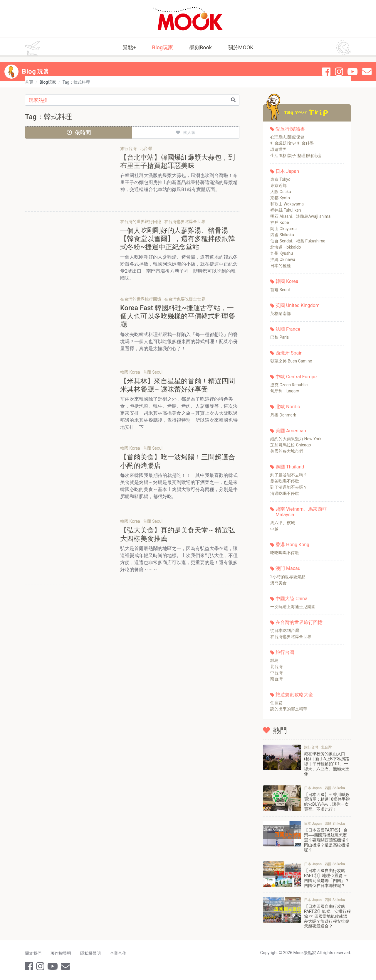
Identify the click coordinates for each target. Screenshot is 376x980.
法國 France (288, 329)
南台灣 (276, 679)
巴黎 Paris (280, 337)
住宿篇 (276, 703)
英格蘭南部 (281, 313)
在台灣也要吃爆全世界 (291, 637)
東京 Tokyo (280, 179)
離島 (274, 660)
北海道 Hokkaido (286, 247)
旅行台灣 (285, 652)
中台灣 (276, 673)
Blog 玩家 (36, 66)
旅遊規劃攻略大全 (294, 695)
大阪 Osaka (281, 192)
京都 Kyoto (280, 198)
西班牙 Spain (289, 353)
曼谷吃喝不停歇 (285, 481)
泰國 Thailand (290, 467)
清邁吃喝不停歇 (285, 493)
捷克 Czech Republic (289, 385)
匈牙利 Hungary (285, 391)
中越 (274, 529)
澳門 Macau (288, 568)
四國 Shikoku (282, 235)
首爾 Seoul (280, 290)
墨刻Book (200, 47)
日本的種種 (281, 266)
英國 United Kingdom (298, 305)
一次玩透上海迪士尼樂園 (293, 607)
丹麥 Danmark (283, 415)
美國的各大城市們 (287, 451)
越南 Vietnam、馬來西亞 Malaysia (301, 512)
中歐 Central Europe (296, 377)
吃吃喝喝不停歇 (285, 553)
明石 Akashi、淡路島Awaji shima (300, 216)
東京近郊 (278, 185)
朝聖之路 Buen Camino (291, 361)
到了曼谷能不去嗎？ (289, 475)
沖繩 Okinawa (283, 259)
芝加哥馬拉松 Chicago (291, 445)
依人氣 (186, 132)
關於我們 (33, 953)
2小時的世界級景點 (288, 577)
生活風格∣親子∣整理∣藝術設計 (297, 156)
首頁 (29, 82)
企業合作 (119, 953)
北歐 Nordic (288, 407)
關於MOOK (241, 47)
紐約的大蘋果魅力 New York (296, 439)
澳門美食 (278, 583)
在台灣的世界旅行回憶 (299, 622)
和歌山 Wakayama (287, 204)
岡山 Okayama (283, 229)
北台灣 (276, 667)
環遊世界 (278, 149)
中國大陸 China (292, 599)
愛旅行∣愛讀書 (290, 129)
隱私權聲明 (91, 953)
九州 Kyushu (282, 253)
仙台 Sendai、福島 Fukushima (298, 241)
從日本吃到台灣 (285, 630)
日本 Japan (287, 171)
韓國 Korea (287, 281)
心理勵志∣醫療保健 (287, 137)
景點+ (129, 47)
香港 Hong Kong (292, 545)
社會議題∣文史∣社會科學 (292, 143)
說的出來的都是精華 (289, 709)
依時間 (79, 133)
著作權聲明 (61, 953)
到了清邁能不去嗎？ (289, 487)
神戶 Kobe (280, 222)
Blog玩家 (163, 47)
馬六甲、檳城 (283, 523)
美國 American (291, 431)
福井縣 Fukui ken (286, 210)
